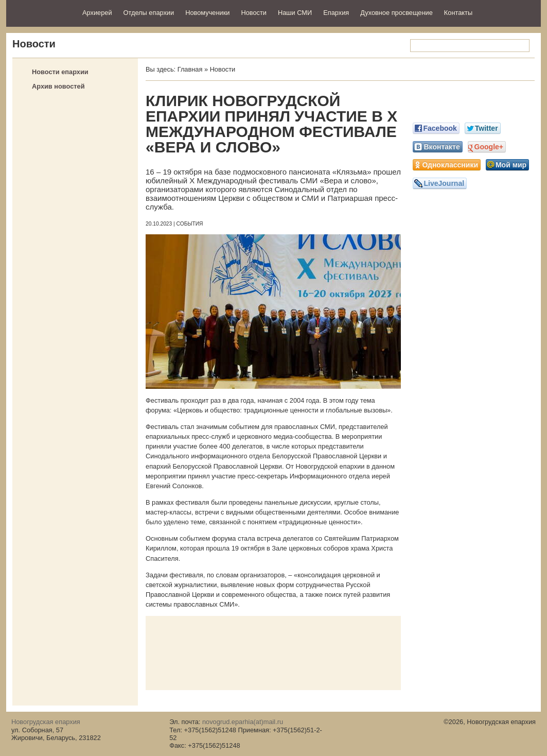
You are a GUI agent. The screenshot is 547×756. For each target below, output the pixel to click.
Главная (190, 69)
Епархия (336, 13)
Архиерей (97, 13)
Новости (254, 13)
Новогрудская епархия (41, 12)
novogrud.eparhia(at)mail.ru (243, 722)
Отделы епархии (149, 13)
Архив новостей (58, 86)
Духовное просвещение (396, 13)
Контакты (458, 13)
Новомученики (207, 13)
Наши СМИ (295, 13)
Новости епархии (60, 72)
